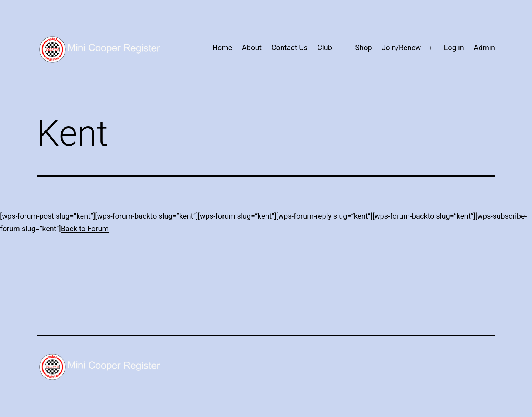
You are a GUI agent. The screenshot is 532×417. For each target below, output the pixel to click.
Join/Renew (401, 48)
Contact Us (289, 48)
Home (222, 48)
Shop (364, 48)
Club (325, 48)
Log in (454, 48)
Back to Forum (85, 229)
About (252, 48)
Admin (484, 48)
